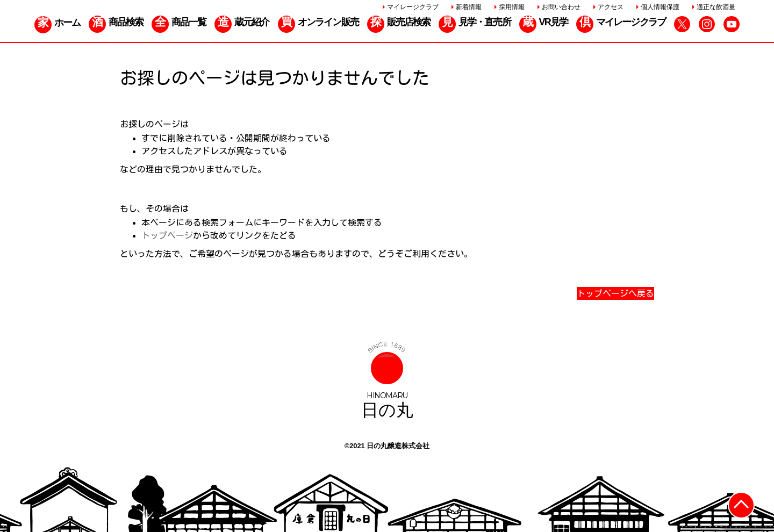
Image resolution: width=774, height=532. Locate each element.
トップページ (167, 235)
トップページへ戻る (615, 293)
